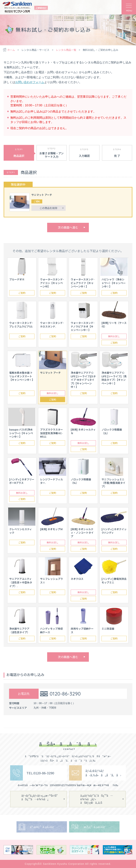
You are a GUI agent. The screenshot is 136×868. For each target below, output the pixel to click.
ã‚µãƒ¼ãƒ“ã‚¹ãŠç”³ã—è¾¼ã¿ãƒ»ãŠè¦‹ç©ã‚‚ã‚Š (97, 799)
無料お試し (114, 336)
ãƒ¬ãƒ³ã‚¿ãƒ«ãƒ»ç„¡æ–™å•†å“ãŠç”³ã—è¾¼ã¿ (41, 797)
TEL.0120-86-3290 (40, 773)
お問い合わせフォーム (30, 82)
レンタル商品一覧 (66, 50)
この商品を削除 (48, 208)
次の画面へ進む (68, 227)
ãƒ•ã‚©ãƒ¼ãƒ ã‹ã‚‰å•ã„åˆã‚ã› (103, 773)
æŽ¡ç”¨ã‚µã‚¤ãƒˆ (95, 827)
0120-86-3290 (65, 694)
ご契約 (22, 293)
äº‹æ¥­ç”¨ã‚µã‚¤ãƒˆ (43, 827)
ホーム (11, 50)
